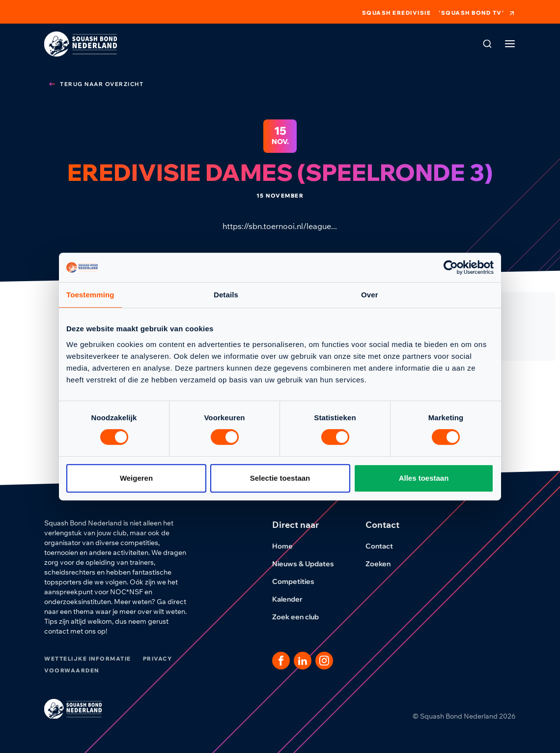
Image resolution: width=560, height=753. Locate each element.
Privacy (158, 659)
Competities (299, 581)
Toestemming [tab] (90, 295)
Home (288, 546)
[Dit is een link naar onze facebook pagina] (281, 661)
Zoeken (384, 564)
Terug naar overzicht (96, 84)
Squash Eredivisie (397, 13)
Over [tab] (370, 295)
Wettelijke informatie (88, 659)
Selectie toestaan (280, 478)
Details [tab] (226, 295)
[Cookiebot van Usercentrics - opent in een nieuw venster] (451, 267)
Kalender (293, 599)
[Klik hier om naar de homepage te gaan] (81, 44)
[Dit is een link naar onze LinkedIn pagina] (303, 661)
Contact (385, 546)
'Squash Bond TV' (477, 13)
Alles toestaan (424, 478)
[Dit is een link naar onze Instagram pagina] (324, 661)
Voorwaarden (72, 670)
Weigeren (136, 478)
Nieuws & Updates (309, 564)
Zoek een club (301, 617)
